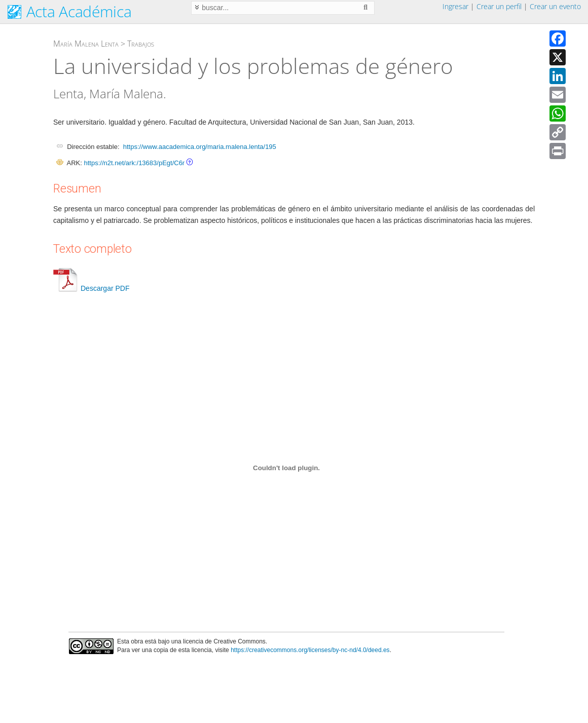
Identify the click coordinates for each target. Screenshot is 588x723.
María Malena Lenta (86, 44)
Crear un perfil (499, 6)
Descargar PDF (91, 288)
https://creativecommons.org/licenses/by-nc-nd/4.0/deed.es (310, 650)
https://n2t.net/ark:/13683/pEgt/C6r (134, 163)
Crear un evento (555, 6)
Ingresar (455, 6)
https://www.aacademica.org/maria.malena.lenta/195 (200, 147)
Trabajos (141, 44)
